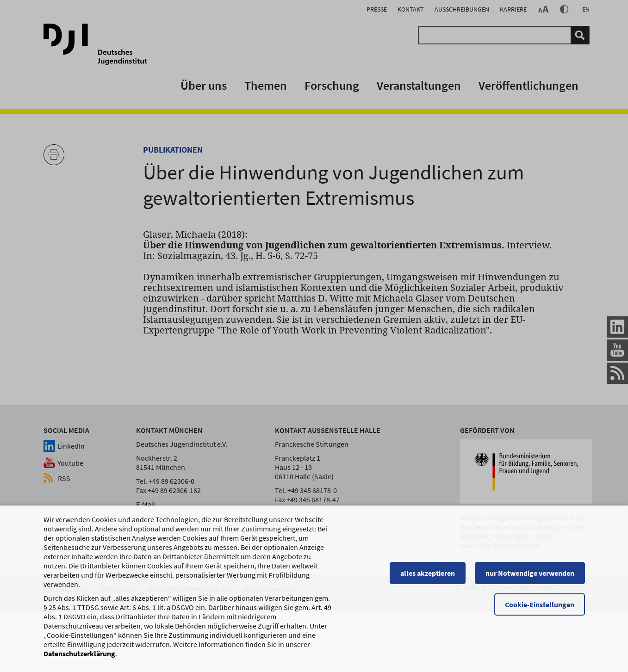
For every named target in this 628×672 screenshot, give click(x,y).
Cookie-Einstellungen (540, 609)
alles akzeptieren (428, 577)
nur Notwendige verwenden (530, 577)
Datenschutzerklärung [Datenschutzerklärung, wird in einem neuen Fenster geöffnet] (79, 658)
